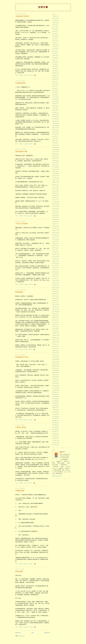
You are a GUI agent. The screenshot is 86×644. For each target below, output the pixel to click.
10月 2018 (55, 154)
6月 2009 (54, 399)
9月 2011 (54, 340)
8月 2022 (54, 53)
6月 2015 (54, 241)
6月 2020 (54, 110)
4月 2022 (54, 62)
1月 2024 (54, 16)
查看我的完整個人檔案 (57, 476)
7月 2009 (54, 397)
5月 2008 (54, 427)
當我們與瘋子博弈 (21, 152)
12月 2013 (55, 281)
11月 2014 (55, 257)
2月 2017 (54, 198)
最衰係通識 (19, 292)
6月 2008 (54, 425)
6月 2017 (54, 189)
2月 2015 (54, 250)
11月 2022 (55, 47)
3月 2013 (54, 300)
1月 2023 (54, 42)
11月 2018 (55, 152)
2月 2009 (54, 407)
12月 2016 (55, 202)
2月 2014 (54, 276)
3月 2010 (54, 379)
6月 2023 (54, 31)
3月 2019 (54, 143)
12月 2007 (55, 438)
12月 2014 (55, 254)
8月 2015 (54, 237)
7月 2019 (54, 134)
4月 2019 (54, 141)
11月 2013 (55, 283)
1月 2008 (54, 436)
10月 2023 (55, 23)
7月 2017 (54, 187)
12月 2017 (55, 176)
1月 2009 (54, 410)
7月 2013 (54, 292)
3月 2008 (54, 432)
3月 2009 (54, 405)
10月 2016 (55, 206)
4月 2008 (54, 429)
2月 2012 (54, 329)
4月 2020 (54, 114)
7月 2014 (54, 265)
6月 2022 (54, 58)
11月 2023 (55, 20)
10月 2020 (55, 101)
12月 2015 (55, 228)
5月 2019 (54, 139)
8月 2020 (54, 106)
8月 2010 (54, 368)
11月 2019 (55, 125)
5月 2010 (54, 375)
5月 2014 (54, 270)
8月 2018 (54, 158)
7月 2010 (54, 370)
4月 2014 (54, 272)
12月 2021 (55, 71)
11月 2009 (55, 388)
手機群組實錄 (20, 491)
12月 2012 (55, 307)
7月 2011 (54, 344)
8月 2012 (54, 316)
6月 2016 (54, 215)
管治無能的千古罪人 (22, 357)
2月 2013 (54, 303)
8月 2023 (54, 27)
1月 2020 (54, 121)
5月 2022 (54, 60)
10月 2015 (55, 233)
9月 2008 (54, 418)
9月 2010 (54, 366)
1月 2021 (54, 95)
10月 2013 (55, 285)
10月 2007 (55, 442)
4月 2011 (54, 351)
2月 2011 (54, 355)
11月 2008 (55, 414)
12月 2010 (55, 359)
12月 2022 (55, 45)
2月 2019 (54, 145)
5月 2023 (54, 34)
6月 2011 (54, 346)
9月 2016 (54, 209)
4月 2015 (54, 246)
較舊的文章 (47, 633)
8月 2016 (54, 211)
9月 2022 (54, 51)
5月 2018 (54, 165)
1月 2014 (54, 278)
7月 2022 (54, 55)
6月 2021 (54, 84)
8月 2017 (54, 184)
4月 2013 (54, 298)
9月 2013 (54, 287)
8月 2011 (54, 342)
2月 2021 (54, 93)
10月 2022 (55, 49)
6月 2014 (54, 268)
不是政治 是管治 (21, 427)
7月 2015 (54, 239)
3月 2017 (54, 195)
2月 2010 (54, 381)
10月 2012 (55, 311)
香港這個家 (19, 571)
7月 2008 (54, 423)
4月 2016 (54, 219)
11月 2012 (55, 309)
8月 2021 (54, 80)
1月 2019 (54, 147)
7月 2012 (54, 318)
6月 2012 (54, 320)
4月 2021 (54, 88)
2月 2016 (54, 224)
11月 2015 (55, 230)
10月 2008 (55, 416)
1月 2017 (54, 200)
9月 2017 (54, 182)
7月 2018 (54, 160)
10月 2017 (55, 180)
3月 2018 (54, 169)
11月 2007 (55, 440)
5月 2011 (54, 348)
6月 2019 (54, 136)
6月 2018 (54, 163)
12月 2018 (55, 149)
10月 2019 (55, 128)
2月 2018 (54, 171)
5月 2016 (54, 217)
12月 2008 (55, 412)
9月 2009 (54, 392)
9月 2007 (54, 445)
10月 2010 (55, 364)
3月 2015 (54, 248)
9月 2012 (54, 313)
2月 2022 (54, 66)
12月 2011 (55, 333)
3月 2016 (54, 222)
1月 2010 (54, 383)
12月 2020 (55, 97)
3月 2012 (54, 327)
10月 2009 (55, 390)
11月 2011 (55, 335)
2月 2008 (54, 434)
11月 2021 (55, 73)
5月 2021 (54, 86)
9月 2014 (54, 261)
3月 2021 (54, 90)
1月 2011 (54, 357)
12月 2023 (55, 18)
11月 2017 (55, 178)
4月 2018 (54, 167)
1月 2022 (54, 69)
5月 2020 (54, 112)
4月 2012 (54, 324)
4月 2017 (54, 193)
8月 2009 (54, 394)
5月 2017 (54, 191)
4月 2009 (54, 403)
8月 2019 (54, 132)
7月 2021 (54, 82)
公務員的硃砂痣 (21, 83)
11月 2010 (55, 362)
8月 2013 (54, 289)
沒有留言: (31, 75)
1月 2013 (54, 305)
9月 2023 (54, 25)
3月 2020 (54, 117)
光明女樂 (43, 7)
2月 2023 (54, 40)
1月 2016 (54, 226)
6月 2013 (54, 294)
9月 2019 (54, 130)
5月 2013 (54, 296)
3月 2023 (54, 38)
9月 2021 (54, 77)
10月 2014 (55, 259)
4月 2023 (54, 36)
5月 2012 (54, 322)
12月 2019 (55, 123)
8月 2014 (54, 263)
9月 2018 (54, 156)
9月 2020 (54, 104)
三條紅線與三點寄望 (22, 16)
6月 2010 (54, 372)
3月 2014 (54, 274)
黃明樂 (63, 452)
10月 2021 (55, 75)
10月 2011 (55, 338)
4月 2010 (54, 377)
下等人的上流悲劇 (21, 224)
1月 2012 (54, 331)
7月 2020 (54, 108)
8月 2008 (54, 421)
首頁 (33, 633)
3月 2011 (54, 353)
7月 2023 (54, 29)
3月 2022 (54, 64)
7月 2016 (54, 213)
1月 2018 (54, 174)
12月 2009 (55, 386)
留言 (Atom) (22, 636)
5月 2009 (54, 401)
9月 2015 (54, 235)
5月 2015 (54, 243)
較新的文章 (18, 633)
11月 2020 (55, 99)
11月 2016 (55, 204)
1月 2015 (54, 252)
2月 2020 (54, 119)
